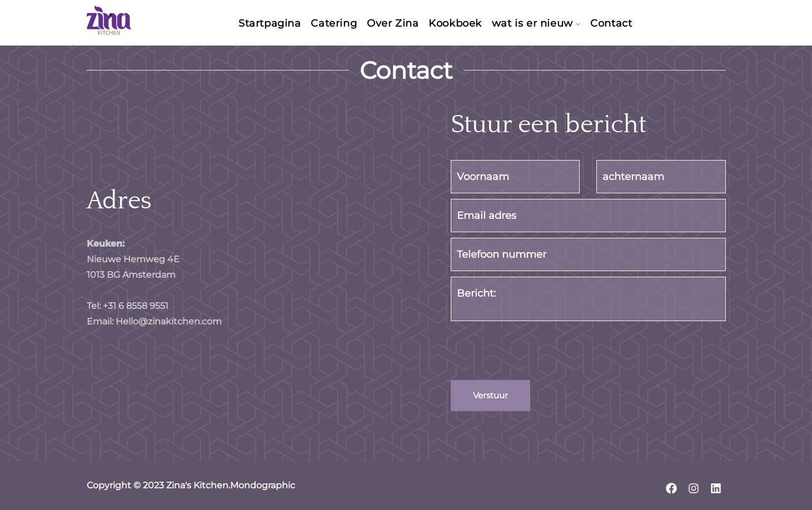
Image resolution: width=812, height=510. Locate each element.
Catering (330, 24)
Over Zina (393, 24)
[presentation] (535, 353)
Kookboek (459, 24)
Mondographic (263, 485)
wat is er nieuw (540, 24)
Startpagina (261, 24)
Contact (623, 24)
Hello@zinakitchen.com (168, 321)
